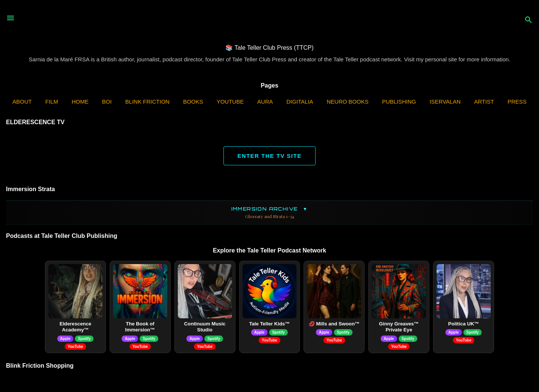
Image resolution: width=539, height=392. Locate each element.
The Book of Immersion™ (140, 327)
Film (52, 102)
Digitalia (300, 102)
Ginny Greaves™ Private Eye (399, 327)
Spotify (84, 339)
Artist (484, 102)
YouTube (230, 102)
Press (517, 102)
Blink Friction (147, 102)
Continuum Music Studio (205, 327)
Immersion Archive (269, 213)
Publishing (399, 102)
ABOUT (22, 102)
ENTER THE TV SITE (269, 156)
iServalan (445, 102)
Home (80, 102)
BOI (107, 102)
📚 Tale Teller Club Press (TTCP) (269, 48)
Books (193, 102)
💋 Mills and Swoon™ (334, 324)
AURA (265, 102)
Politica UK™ (464, 324)
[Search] (529, 20)
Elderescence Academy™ (75, 327)
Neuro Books (348, 102)
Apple (66, 339)
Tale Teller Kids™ (270, 324)
